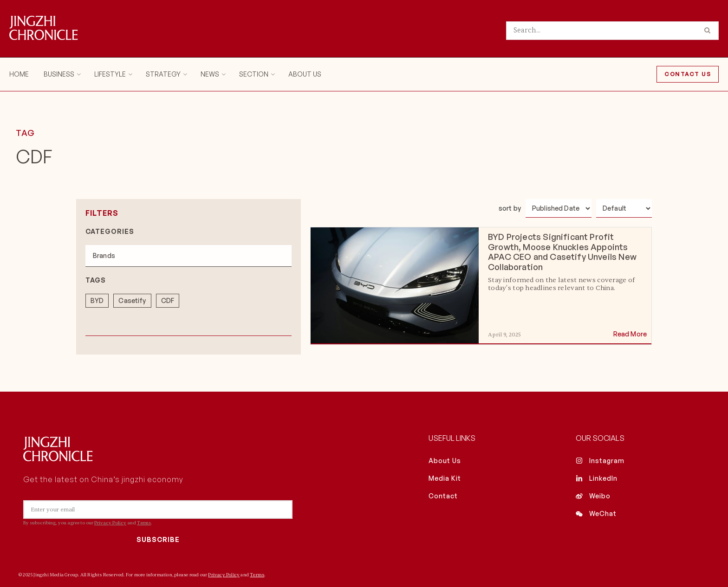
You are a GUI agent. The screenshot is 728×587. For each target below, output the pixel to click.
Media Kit (445, 478)
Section (254, 74)
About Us (305, 74)
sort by (510, 208)
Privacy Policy (110, 523)
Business (59, 74)
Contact (443, 495)
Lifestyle (110, 74)
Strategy (163, 74)
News (210, 74)
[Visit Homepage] (44, 29)
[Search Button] (709, 31)
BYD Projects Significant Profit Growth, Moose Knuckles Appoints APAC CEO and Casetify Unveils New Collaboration (562, 252)
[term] (97, 298)
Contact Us (688, 74)
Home (19, 74)
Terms (144, 523)
